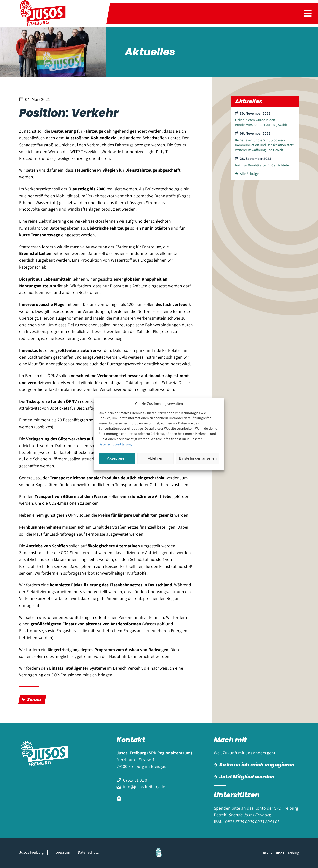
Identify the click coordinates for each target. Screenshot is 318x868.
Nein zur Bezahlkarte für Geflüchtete (262, 165)
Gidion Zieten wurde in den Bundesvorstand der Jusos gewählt (261, 122)
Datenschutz (88, 852)
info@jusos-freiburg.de (144, 787)
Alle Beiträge (247, 174)
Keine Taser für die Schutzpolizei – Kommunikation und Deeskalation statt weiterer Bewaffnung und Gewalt (264, 145)
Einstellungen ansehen (198, 458)
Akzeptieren (117, 458)
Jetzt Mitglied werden (247, 777)
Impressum (61, 852)
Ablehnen (155, 458)
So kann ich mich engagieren (257, 765)
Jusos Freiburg (31, 852)
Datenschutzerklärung (115, 444)
